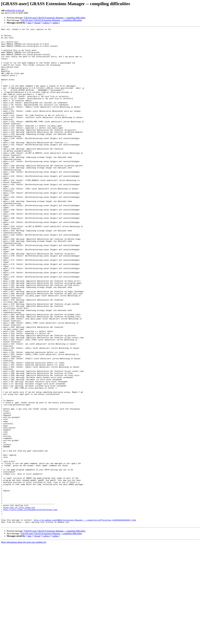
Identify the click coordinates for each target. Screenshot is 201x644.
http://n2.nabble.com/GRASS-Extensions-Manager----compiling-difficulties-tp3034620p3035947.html (85, 619)
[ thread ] (37, 23)
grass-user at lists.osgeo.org (19, 603)
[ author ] (56, 23)
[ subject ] (46, 23)
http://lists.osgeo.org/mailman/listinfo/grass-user (31, 606)
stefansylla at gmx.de (15, 10)
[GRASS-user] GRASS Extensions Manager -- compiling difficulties (55, 18)
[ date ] (30, 23)
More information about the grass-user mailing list (24, 642)
